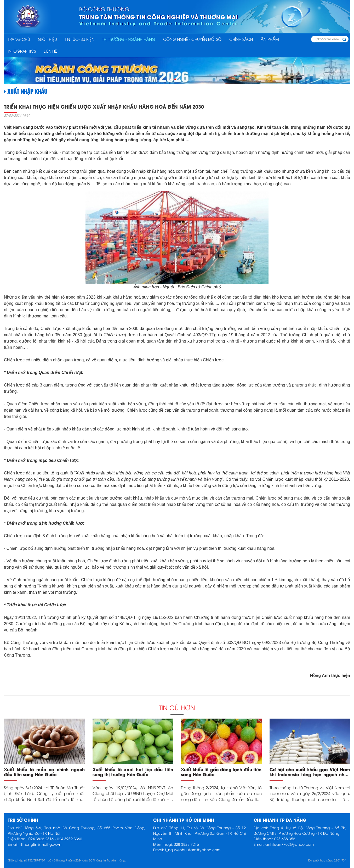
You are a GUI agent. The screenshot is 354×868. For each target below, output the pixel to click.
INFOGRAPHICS (22, 51)
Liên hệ (50, 51)
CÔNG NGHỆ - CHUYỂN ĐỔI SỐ (192, 39)
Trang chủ (19, 39)
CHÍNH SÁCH (241, 39)
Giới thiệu (47, 39)
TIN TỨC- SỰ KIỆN (80, 39)
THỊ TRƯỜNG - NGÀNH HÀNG (129, 39)
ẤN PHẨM (270, 39)
